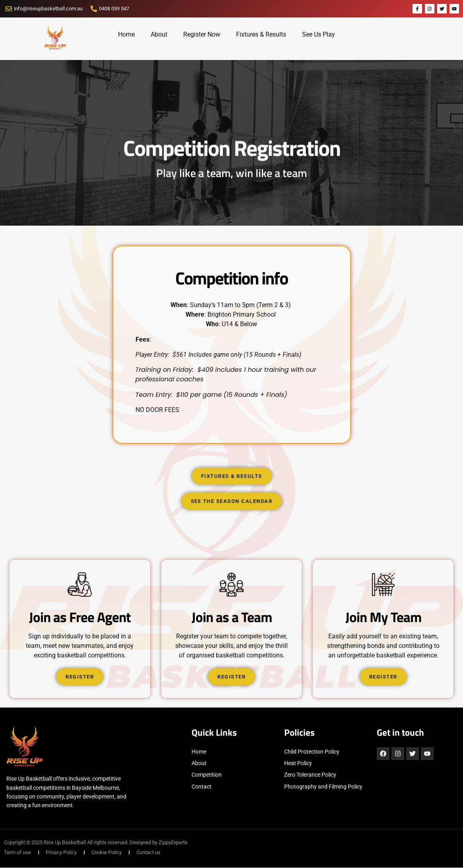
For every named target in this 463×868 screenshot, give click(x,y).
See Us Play (319, 34)
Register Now (202, 34)
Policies (299, 733)
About (159, 34)
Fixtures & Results (261, 34)
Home (126, 34)
